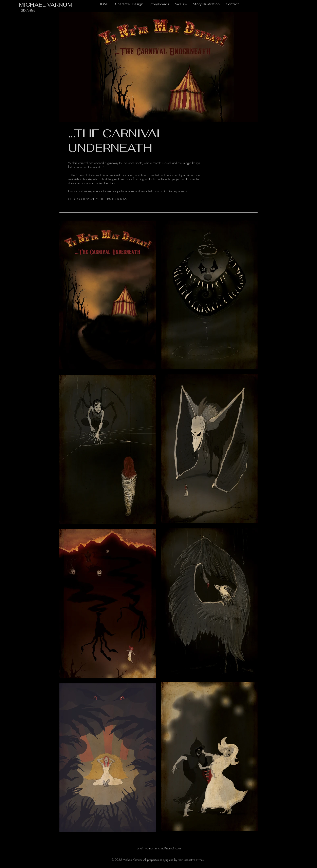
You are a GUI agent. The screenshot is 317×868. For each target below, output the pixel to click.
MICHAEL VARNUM (46, 5)
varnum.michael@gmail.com (163, 848)
